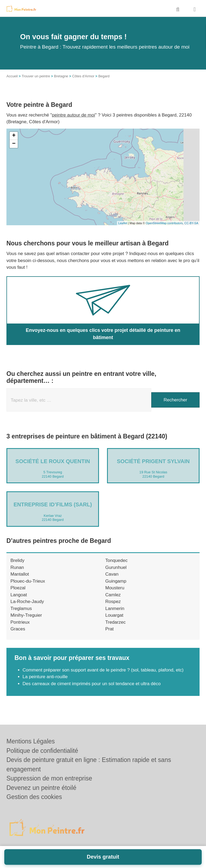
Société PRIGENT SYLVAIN (153, 461)
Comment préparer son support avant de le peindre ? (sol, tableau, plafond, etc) (103, 670)
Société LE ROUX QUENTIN (53, 461)
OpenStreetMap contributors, (165, 223)
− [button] (14, 144)
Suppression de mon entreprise (49, 778)
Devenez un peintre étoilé (41, 788)
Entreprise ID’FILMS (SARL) (53, 504)
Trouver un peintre (36, 76)
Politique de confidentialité (42, 751)
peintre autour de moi (74, 115)
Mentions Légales (31, 741)
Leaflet (123, 223)
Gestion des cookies (34, 797)
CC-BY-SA (191, 223)
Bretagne (61, 76)
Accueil (12, 76)
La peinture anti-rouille (45, 677)
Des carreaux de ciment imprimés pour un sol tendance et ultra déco (92, 684)
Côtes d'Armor (83, 76)
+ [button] (14, 136)
